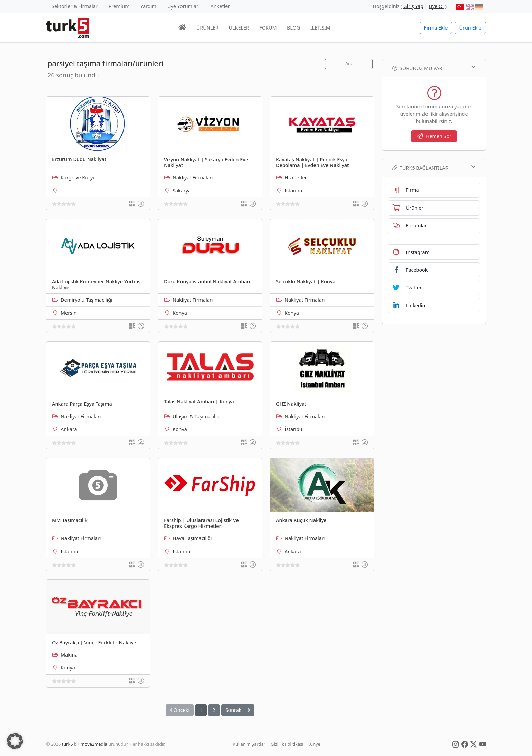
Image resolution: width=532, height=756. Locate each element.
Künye (314, 744)
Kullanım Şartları (250, 744)
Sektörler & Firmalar (75, 6)
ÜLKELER (239, 28)
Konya (180, 313)
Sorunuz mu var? (434, 68)
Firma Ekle (436, 28)
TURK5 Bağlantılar (434, 168)
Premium (119, 6)
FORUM (268, 28)
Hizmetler (296, 177)
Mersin (69, 313)
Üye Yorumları (184, 6)
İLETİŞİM (320, 28)
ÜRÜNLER (207, 28)
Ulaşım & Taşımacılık (196, 416)
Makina (69, 655)
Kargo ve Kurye (78, 177)
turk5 (68, 744)
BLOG (293, 28)
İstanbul (294, 191)
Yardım (148, 6)
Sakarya (182, 191)
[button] (15, 741)
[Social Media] (455, 744)
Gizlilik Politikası (287, 744)
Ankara (69, 429)
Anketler (220, 6)
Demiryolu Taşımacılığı (87, 300)
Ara (349, 64)
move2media (94, 744)
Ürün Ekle (470, 28)
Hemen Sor (434, 136)
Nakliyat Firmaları (193, 177)
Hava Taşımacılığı (192, 538)
